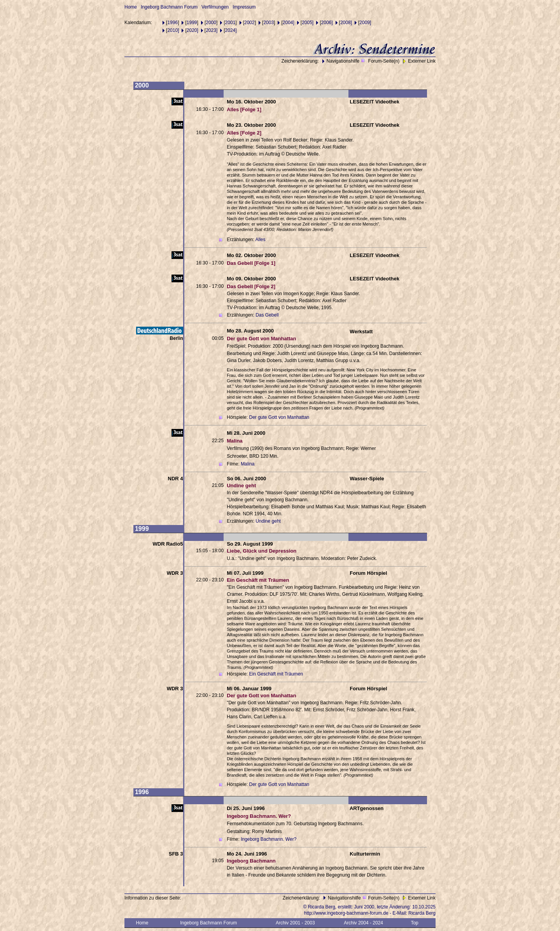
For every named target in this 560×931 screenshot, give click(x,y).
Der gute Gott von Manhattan (279, 417)
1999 (192, 23)
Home (131, 7)
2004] (289, 23)
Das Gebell (267, 315)
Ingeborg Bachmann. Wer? (269, 839)
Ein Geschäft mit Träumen (276, 674)
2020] (192, 30)
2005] (308, 23)
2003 (269, 23)
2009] (365, 23)
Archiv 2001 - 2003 (295, 923)
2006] (327, 23)
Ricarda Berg (422, 913)
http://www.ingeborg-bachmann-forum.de (346, 913)
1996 (172, 23)
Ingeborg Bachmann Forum (169, 7)
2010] (173, 30)
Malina (248, 464)
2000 (211, 23)
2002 (249, 23)
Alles (261, 240)
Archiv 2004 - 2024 (363, 923)
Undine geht (268, 521)
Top (414, 923)
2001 (230, 23)
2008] (346, 23)
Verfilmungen (215, 7)
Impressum (244, 7)
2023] (212, 30)
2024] (231, 30)
